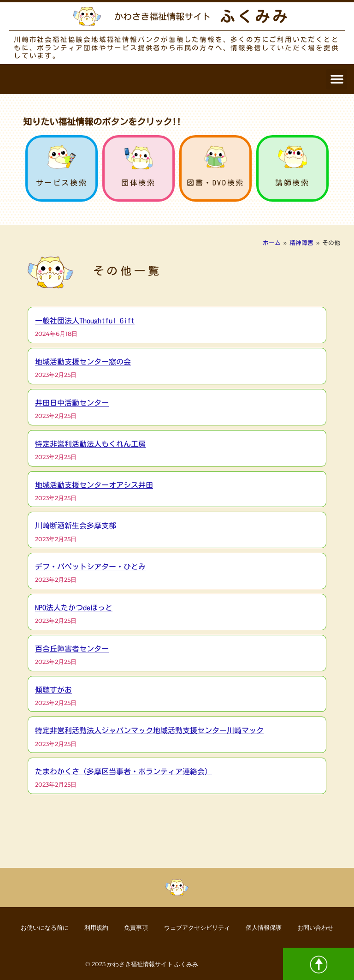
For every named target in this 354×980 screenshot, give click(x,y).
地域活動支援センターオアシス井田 (94, 485)
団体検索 (138, 183)
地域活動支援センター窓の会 (83, 362)
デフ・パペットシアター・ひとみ (90, 567)
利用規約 (88, 927)
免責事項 (132, 927)
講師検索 (292, 183)
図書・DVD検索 (215, 183)
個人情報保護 (272, 927)
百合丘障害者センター (72, 649)
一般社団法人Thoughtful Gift (85, 321)
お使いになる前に (31, 927)
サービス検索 (62, 183)
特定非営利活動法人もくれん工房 (90, 444)
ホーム (272, 243)
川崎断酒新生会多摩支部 (76, 526)
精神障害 (301, 243)
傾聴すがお (53, 690)
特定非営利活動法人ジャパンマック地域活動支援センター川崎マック (149, 730)
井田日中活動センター (72, 403)
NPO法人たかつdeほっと (74, 608)
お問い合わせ (330, 927)
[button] (337, 79)
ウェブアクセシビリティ (199, 927)
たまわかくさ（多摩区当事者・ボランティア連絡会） (124, 771)
